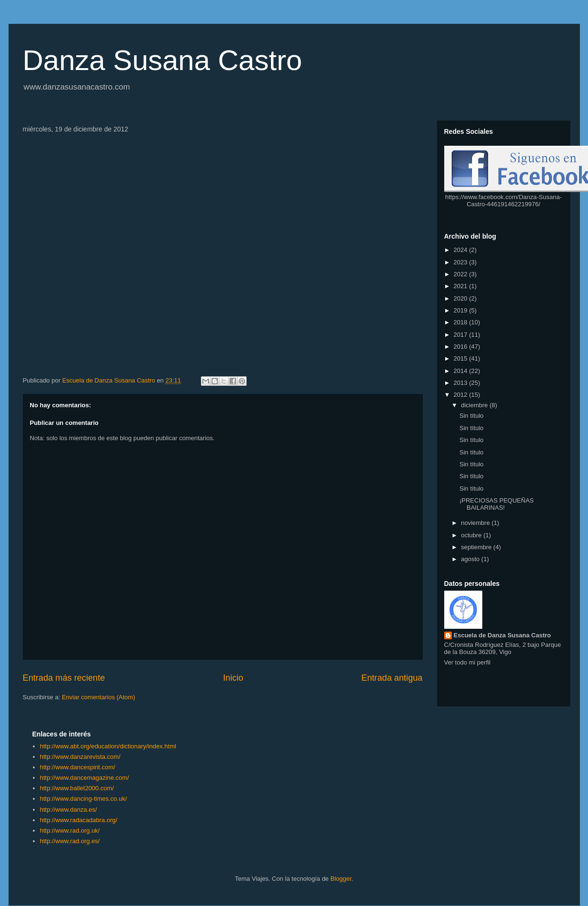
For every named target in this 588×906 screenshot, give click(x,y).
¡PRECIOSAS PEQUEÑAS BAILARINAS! (497, 504)
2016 (462, 347)
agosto (471, 559)
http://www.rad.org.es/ (70, 841)
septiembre (477, 547)
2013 (462, 383)
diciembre (475, 405)
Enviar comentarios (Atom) (99, 697)
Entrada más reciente (64, 678)
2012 (462, 395)
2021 (462, 286)
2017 (462, 335)
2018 (462, 322)
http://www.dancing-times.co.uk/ (84, 799)
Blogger (341, 879)
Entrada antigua (392, 678)
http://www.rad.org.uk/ (70, 830)
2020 (462, 298)
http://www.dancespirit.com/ (78, 767)
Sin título (472, 416)
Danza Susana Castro (163, 60)
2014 (462, 371)
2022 (462, 274)
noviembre (476, 523)
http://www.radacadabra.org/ (79, 820)
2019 (462, 310)
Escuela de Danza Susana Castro (502, 635)
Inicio (233, 678)
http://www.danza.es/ (69, 810)
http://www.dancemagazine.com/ (85, 778)
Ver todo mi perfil (468, 662)
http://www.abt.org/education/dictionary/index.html (108, 746)
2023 (462, 262)
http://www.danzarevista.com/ (80, 757)
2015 (462, 358)
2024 (462, 250)
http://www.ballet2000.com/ (77, 788)
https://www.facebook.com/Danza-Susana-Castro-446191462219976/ (503, 201)
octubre (472, 535)
